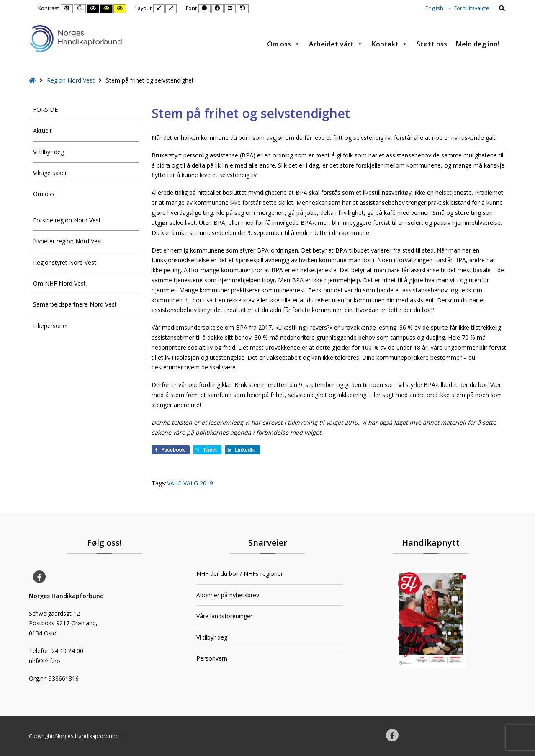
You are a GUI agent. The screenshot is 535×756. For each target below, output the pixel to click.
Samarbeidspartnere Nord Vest (75, 304)
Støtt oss (432, 44)
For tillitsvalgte (472, 8)
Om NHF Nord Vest (59, 283)
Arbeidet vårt (336, 44)
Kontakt (390, 44)
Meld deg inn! (478, 44)
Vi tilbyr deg (49, 152)
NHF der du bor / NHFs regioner (240, 574)
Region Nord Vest (71, 80)
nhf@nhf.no (45, 661)
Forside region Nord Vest (67, 220)
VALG (174, 483)
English (434, 8)
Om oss (284, 44)
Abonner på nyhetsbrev (228, 595)
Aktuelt (42, 130)
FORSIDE (45, 110)
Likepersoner (51, 326)
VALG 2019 (198, 483)
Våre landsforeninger (224, 616)
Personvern (212, 658)
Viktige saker (50, 173)
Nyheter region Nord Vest (68, 241)
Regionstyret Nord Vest (65, 262)
